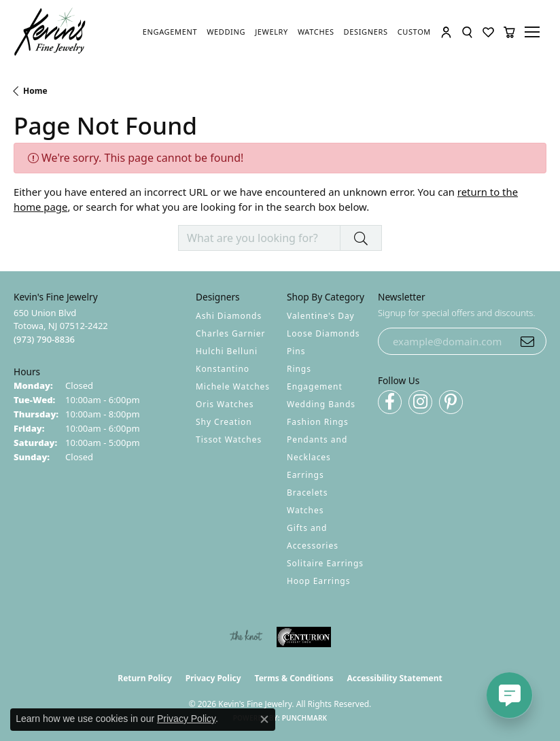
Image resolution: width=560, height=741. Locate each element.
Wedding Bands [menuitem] (321, 404)
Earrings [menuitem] (305, 475)
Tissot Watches (229, 440)
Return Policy (145, 678)
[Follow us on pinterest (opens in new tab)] (451, 402)
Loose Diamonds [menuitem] (323, 333)
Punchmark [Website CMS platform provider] (305, 718)
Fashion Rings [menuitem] (318, 422)
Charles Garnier (230, 333)
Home (35, 91)
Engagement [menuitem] (315, 386)
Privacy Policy (213, 678)
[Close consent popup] (264, 719)
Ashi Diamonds (229, 316)
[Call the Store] (44, 339)
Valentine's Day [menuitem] (321, 316)
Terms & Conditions (294, 678)
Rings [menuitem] (299, 369)
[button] (446, 32)
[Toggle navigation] (534, 32)
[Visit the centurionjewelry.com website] (304, 637)
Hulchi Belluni (227, 351)
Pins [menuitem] (296, 351)
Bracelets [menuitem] (307, 493)
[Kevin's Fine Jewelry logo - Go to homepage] (50, 32)
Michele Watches (233, 386)
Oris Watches (225, 404)
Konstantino (223, 369)
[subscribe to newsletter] (527, 341)
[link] (170, 32)
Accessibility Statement (394, 678)
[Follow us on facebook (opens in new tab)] (390, 402)
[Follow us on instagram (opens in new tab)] (420, 402)
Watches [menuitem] (305, 510)
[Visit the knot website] (246, 637)
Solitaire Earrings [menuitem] (325, 563)
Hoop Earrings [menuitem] (318, 581)
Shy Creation (224, 422)
